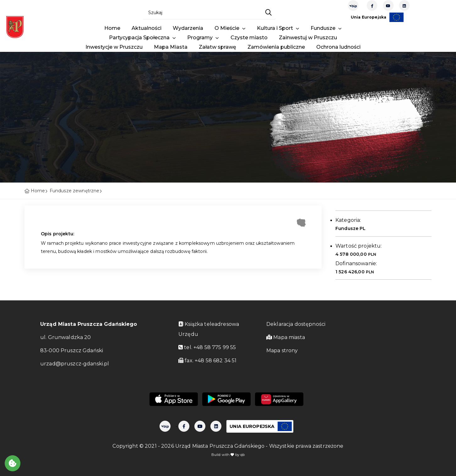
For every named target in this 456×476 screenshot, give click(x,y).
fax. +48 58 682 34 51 (207, 361)
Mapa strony (282, 350)
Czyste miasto (249, 38)
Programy (201, 38)
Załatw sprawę (217, 47)
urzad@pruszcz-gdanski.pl (75, 364)
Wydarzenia (188, 28)
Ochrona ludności (338, 47)
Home (112, 28)
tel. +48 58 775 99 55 (207, 347)
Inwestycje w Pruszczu (114, 47)
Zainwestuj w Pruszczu (308, 38)
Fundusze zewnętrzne (75, 191)
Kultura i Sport (276, 28)
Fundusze (324, 28)
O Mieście (228, 28)
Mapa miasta (286, 337)
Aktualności (147, 28)
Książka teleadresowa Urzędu (209, 329)
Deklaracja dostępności (296, 324)
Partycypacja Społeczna (140, 38)
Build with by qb (228, 455)
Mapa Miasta (171, 47)
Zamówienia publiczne (276, 47)
